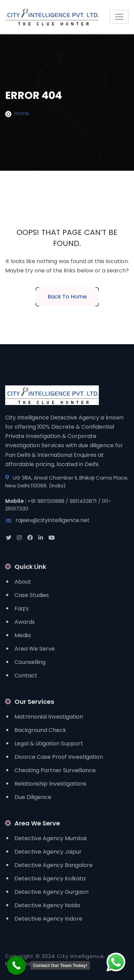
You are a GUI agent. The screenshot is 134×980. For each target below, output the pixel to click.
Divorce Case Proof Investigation (59, 757)
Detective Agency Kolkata (50, 878)
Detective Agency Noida (47, 905)
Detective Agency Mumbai (50, 838)
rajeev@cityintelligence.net (47, 520)
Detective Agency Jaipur (48, 852)
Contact (26, 675)
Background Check (40, 730)
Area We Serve (35, 649)
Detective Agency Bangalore (54, 865)
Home (22, 113)
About (23, 582)
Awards (25, 622)
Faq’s (22, 609)
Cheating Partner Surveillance (55, 770)
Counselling (30, 662)
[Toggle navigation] (119, 17)
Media (23, 635)
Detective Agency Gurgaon (51, 892)
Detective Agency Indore (48, 919)
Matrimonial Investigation (49, 717)
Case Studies (32, 595)
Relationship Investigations (50, 784)
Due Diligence (33, 797)
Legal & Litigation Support (49, 744)
